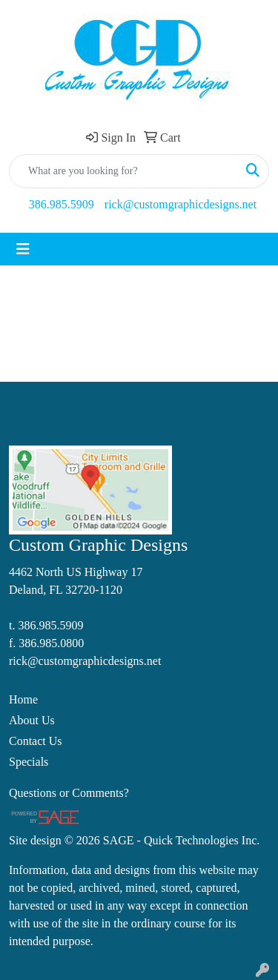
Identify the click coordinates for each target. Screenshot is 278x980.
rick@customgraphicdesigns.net (181, 204)
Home (23, 699)
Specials (29, 762)
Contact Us (36, 741)
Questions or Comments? (69, 793)
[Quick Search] (123, 171)
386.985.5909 (62, 204)
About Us (32, 720)
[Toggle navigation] (23, 249)
